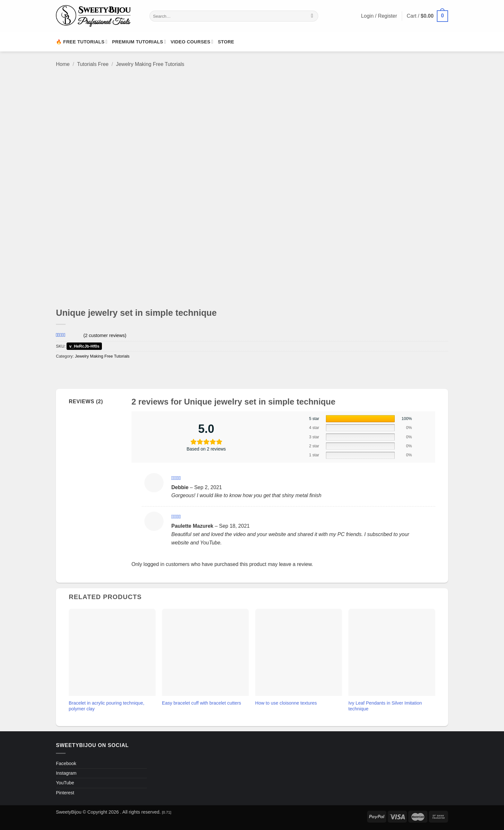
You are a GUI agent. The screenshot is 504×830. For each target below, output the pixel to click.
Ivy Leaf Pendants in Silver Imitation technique (385, 706)
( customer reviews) (105, 335)
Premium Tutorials (139, 42)
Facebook (66, 763)
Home (63, 64)
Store (226, 42)
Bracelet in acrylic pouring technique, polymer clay (107, 706)
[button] (427, 16)
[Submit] (312, 16)
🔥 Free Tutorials (82, 42)
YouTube (65, 783)
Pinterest (65, 793)
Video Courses (192, 42)
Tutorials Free (93, 64)
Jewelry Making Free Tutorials (150, 64)
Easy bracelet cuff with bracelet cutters (202, 703)
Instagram (66, 773)
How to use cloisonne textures (286, 703)
